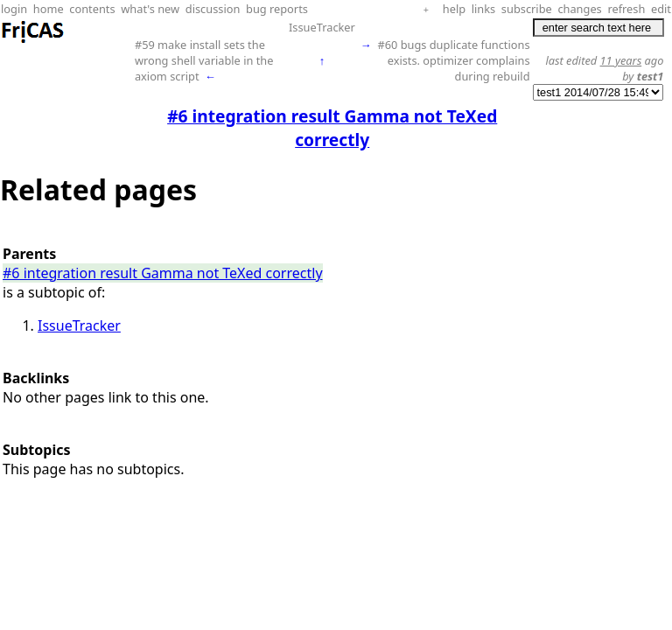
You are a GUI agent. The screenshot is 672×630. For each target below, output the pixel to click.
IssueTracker (322, 27)
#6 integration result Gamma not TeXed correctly (163, 273)
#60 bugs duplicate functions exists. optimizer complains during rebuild (453, 60)
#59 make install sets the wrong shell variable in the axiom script (204, 60)
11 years (621, 60)
